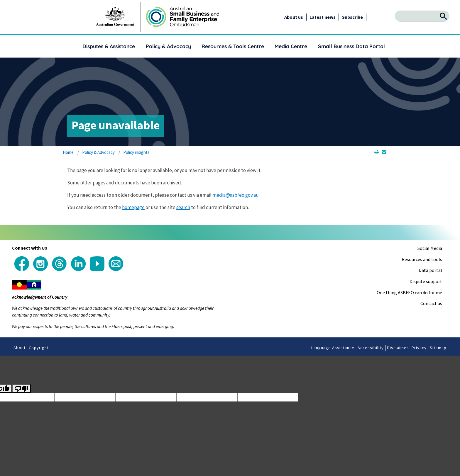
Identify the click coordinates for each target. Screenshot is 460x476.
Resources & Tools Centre (233, 46)
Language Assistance (333, 348)
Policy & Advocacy (168, 46)
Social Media (430, 248)
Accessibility (371, 348)
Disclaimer (398, 348)
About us (294, 17)
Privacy (419, 348)
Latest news (323, 17)
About (20, 348)
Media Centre (291, 46)
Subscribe (352, 17)
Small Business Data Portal (351, 46)
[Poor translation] (21, 389)
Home (68, 152)
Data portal (430, 270)
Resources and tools (422, 259)
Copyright (39, 348)
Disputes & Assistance (109, 46)
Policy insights (136, 152)
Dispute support (426, 281)
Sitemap (438, 348)
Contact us (431, 303)
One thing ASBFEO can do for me (409, 292)
